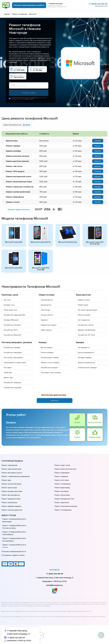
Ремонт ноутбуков (62, 491)
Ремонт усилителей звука (11, 484)
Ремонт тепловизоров (63, 510)
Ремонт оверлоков (62, 503)
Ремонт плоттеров (62, 480)
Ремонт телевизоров (63, 484)
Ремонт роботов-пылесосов (65, 469)
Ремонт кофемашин (62, 473)
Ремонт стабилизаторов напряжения (16, 476)
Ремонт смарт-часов (62, 465)
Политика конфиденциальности (14, 551)
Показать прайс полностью (19, 210)
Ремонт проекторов (9, 488)
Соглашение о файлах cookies (13, 555)
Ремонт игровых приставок (12, 491)
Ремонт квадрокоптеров (11, 499)
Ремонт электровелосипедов (66, 506)
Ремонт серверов (61, 476)
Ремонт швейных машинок (11, 506)
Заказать (98, 141)
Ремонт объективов (62, 495)
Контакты (55, 570)
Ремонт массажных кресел (12, 473)
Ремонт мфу (6, 480)
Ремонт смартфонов (9, 465)
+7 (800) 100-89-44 (98, 4)
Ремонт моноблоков (9, 503)
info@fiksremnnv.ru (54, 585)
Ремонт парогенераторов (11, 469)
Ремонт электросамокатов (12, 510)
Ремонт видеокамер (62, 488)
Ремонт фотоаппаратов (11, 495)
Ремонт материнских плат (64, 499)
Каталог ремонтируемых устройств (29, 5)
